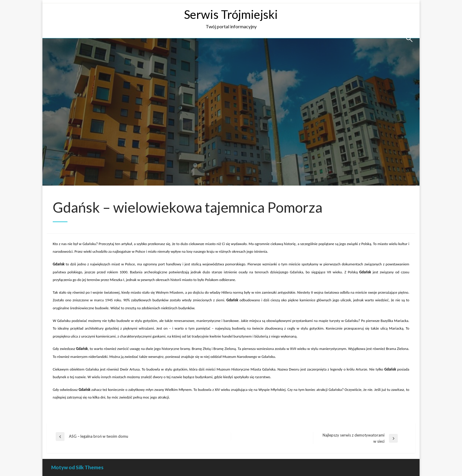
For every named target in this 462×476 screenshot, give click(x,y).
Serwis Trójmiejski (231, 14)
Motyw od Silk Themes (77, 467)
